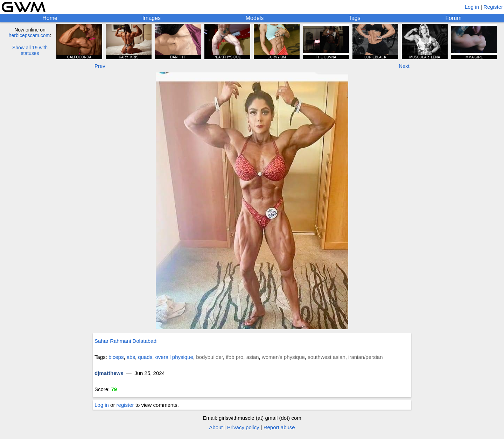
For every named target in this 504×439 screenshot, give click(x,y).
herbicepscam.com (29, 35)
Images (152, 18)
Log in (472, 7)
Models (255, 18)
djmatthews (109, 373)
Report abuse (279, 427)
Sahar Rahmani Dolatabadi (126, 341)
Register (493, 7)
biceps (116, 357)
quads (145, 357)
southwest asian (327, 357)
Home (50, 18)
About (216, 427)
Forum (453, 18)
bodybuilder (209, 357)
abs (131, 357)
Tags (355, 18)
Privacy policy (243, 427)
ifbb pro (234, 357)
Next (404, 66)
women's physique (283, 357)
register (125, 405)
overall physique (174, 357)
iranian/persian (365, 357)
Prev (100, 66)
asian (253, 357)
